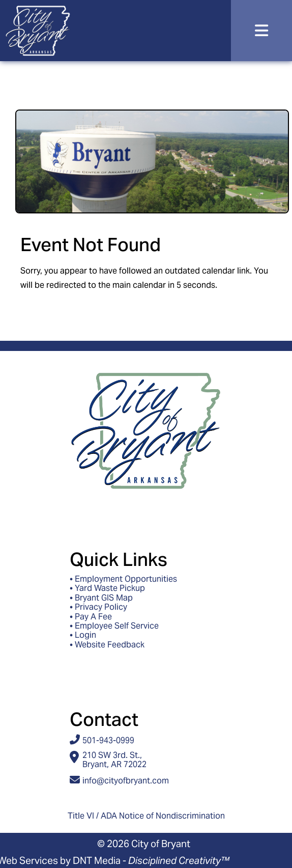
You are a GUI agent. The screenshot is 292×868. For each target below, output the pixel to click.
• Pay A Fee (91, 617)
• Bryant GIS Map (101, 598)
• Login (83, 635)
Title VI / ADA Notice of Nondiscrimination (146, 816)
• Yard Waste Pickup (107, 588)
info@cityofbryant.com (126, 781)
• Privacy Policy (98, 607)
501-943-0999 (108, 740)
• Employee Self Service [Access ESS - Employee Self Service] (114, 626)
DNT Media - (151, 860)
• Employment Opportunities (123, 579)
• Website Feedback (107, 645)
